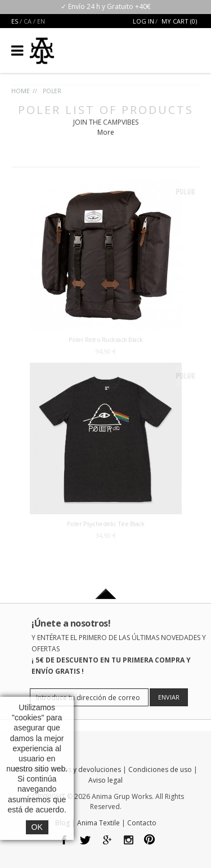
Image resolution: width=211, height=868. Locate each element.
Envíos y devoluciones (86, 769)
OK (37, 827)
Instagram (129, 841)
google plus (107, 841)
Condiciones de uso (160, 769)
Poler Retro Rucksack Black (106, 339)
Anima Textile (98, 823)
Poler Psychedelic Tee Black (106, 524)
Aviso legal (105, 780)
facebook (64, 841)
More (106, 132)
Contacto (142, 823)
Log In (143, 21)
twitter (86, 841)
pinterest (150, 841)
